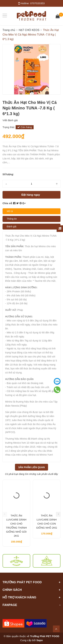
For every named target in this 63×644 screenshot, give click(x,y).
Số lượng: (8, 174)
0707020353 (37, 3)
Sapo (40, 640)
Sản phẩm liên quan (32, 467)
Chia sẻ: (8, 203)
